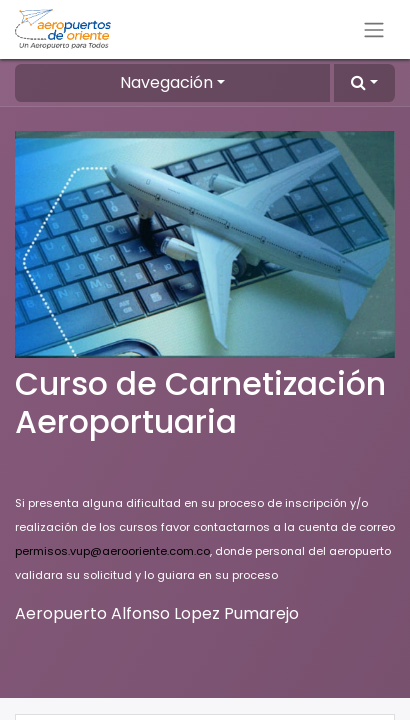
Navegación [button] (166, 82)
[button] (364, 83)
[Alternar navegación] (374, 29)
